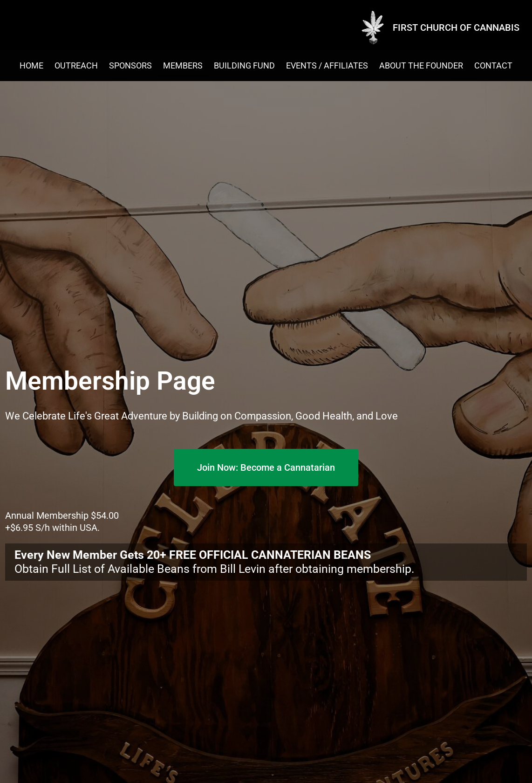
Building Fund (244, 65)
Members (183, 65)
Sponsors (130, 65)
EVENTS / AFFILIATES (327, 65)
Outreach (76, 65)
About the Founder (421, 65)
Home (31, 65)
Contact (493, 65)
